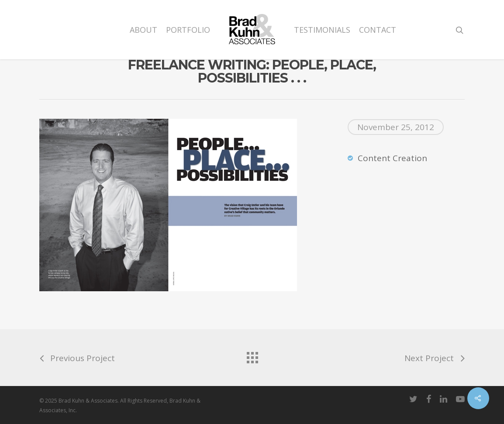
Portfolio (188, 30)
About (143, 30)
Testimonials (322, 30)
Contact (378, 30)
